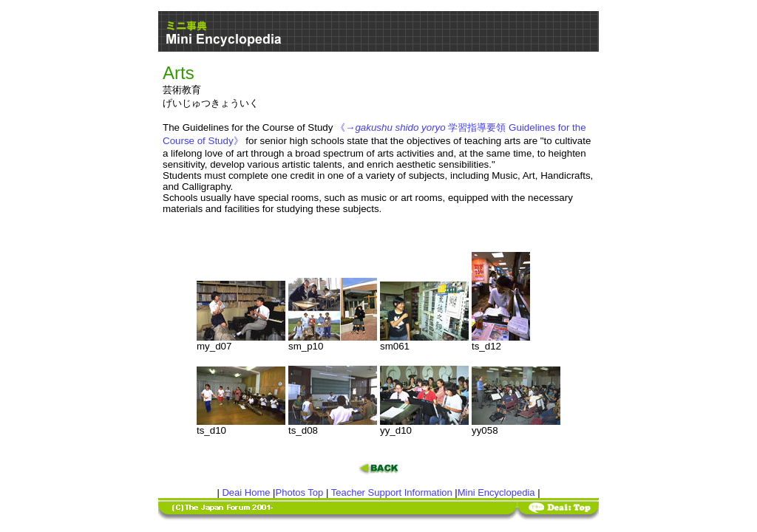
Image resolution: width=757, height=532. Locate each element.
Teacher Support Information (392, 492)
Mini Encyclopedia (496, 492)
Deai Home (246, 492)
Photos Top (300, 492)
